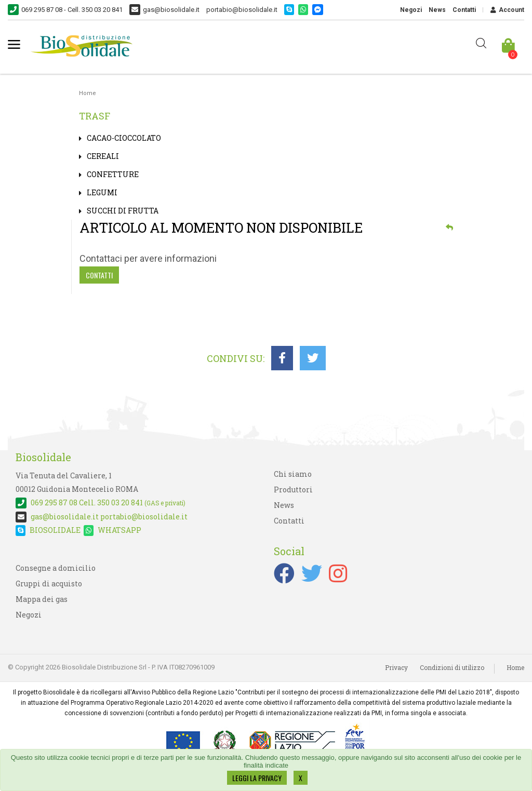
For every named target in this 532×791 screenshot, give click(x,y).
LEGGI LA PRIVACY (257, 778)
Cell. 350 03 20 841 (101, 502)
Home (88, 93)
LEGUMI (102, 192)
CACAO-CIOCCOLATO (124, 138)
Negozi (411, 10)
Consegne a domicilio (56, 568)
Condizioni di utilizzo (452, 667)
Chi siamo (293, 474)
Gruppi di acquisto (49, 584)
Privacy (396, 667)
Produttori (293, 490)
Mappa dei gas (42, 599)
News (437, 10)
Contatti (464, 10)
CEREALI (103, 156)
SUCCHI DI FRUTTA (123, 211)
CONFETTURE (113, 174)
